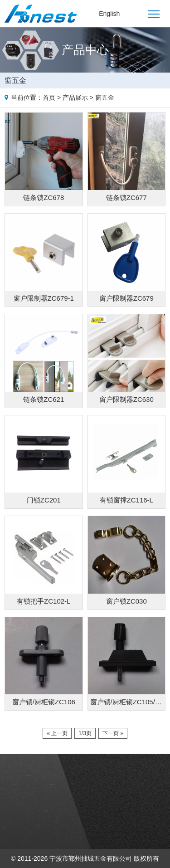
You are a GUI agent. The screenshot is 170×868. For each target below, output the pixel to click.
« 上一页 (57, 733)
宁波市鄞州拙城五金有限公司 (91, 858)
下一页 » (113, 733)
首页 (49, 98)
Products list (162, 79)
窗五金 (105, 98)
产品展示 (75, 98)
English (109, 14)
